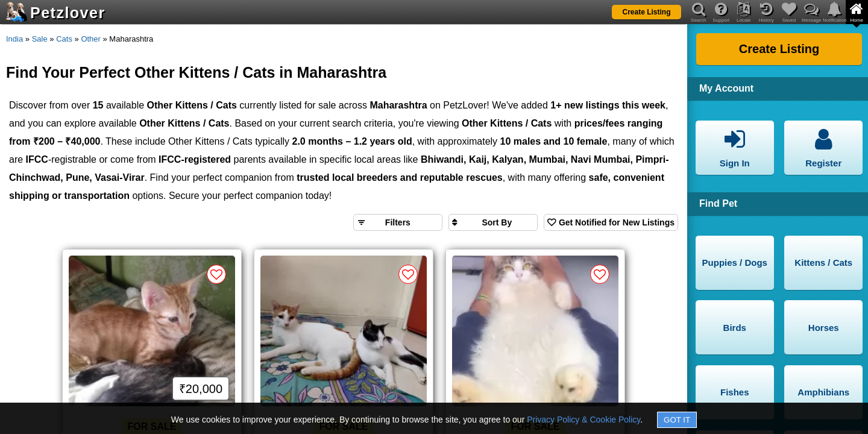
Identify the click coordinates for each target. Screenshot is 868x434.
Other (91, 39)
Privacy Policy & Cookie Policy (583, 420)
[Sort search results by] (493, 222)
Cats (64, 39)
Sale (40, 39)
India (14, 39)
